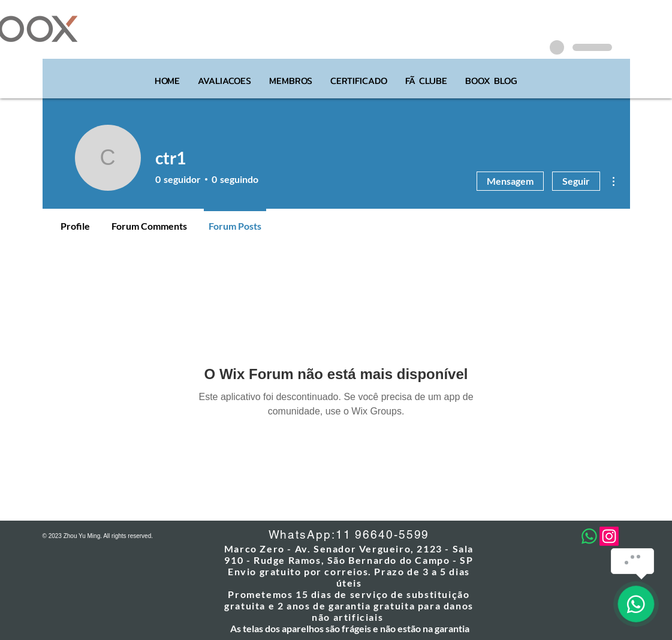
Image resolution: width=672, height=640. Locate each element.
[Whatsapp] (589, 536)
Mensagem (510, 181)
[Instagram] (609, 536)
